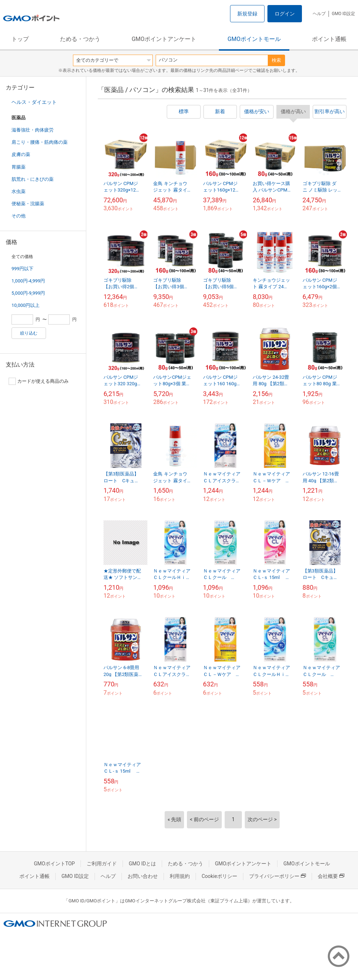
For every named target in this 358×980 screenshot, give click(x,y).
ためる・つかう (80, 39)
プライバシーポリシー (277, 876)
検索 (276, 60)
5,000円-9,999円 (28, 293)
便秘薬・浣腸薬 (28, 204)
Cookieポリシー (219, 876)
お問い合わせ (143, 876)
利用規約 (180, 876)
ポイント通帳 (329, 39)
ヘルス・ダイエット (34, 102)
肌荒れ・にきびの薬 (33, 179)
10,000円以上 (26, 305)
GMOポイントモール (254, 39)
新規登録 (247, 14)
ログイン (285, 14)
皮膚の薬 (21, 154)
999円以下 (22, 269)
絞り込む (29, 333)
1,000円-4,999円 (28, 281)
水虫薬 (19, 191)
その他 (19, 216)
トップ (20, 39)
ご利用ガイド (102, 864)
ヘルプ (319, 14)
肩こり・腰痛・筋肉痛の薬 (40, 142)
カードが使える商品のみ (39, 381)
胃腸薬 (19, 167)
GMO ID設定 (343, 14)
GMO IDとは (142, 864)
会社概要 (331, 876)
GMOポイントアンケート (164, 39)
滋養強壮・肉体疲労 (33, 130)
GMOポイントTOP (54, 864)
